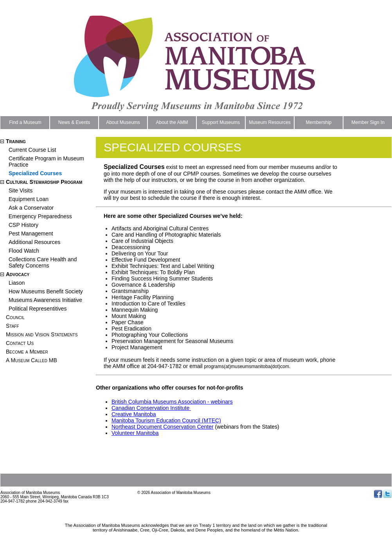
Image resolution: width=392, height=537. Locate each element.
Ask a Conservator (31, 208)
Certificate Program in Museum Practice (46, 162)
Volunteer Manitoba (135, 433)
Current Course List (32, 150)
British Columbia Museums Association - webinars (172, 402)
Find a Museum (25, 122)
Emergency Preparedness (40, 216)
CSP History (23, 225)
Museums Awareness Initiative (45, 300)
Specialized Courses (35, 173)
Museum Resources (270, 122)
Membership (318, 122)
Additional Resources (34, 242)
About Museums (123, 122)
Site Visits (21, 190)
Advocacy (18, 274)
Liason (17, 283)
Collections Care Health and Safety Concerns (43, 262)
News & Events (74, 122)
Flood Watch (24, 251)
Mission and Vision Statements (42, 334)
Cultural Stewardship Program (44, 182)
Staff (13, 326)
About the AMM (172, 122)
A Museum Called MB (31, 360)
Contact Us (20, 343)
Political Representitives (38, 309)
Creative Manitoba (134, 414)
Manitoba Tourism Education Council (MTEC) (166, 420)
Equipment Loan (29, 199)
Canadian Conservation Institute (151, 408)
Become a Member (27, 352)
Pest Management (31, 233)
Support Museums (221, 122)
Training (16, 141)
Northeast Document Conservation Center (163, 427)
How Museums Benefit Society (46, 291)
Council (15, 317)
